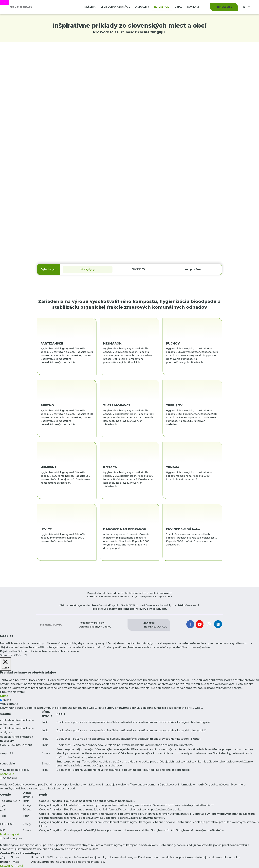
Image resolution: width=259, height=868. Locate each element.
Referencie (162, 7)
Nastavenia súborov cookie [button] (60, 651)
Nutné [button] (4, 696)
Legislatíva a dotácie (115, 7)
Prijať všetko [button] (8, 651)
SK (245, 7)
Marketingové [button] (9, 835)
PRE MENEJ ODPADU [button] (155, 625)
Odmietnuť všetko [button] (30, 651)
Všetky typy (88, 269)
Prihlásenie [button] (224, 7)
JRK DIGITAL (140, 269)
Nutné (7, 700)
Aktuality (142, 7)
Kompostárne (193, 269)
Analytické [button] (7, 774)
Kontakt (193, 7)
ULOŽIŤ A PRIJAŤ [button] (12, 866)
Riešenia (90, 7)
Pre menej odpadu (51, 625)
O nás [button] (178, 7)
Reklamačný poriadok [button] (92, 623)
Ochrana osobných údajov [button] (95, 627)
